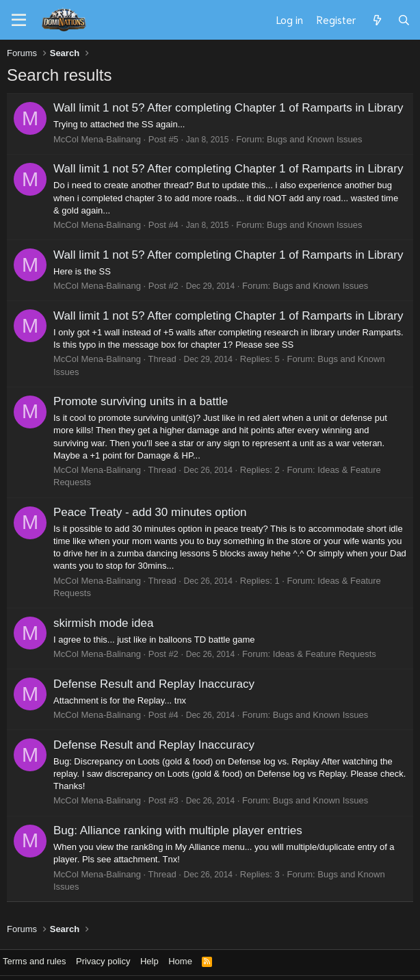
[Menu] (19, 21)
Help (149, 961)
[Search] (404, 20)
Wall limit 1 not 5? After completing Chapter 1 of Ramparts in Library (228, 108)
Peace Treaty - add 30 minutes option (150, 512)
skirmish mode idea (103, 623)
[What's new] (377, 20)
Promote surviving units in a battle (141, 401)
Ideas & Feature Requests (325, 654)
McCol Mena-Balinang (97, 139)
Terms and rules (34, 961)
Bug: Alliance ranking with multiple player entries (178, 830)
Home (180, 961)
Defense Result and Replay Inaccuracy (154, 684)
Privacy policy (103, 961)
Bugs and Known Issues (314, 139)
